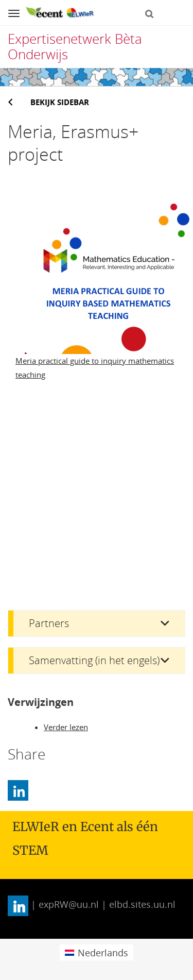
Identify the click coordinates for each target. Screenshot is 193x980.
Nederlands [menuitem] (103, 953)
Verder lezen (66, 727)
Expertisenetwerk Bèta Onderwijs (75, 46)
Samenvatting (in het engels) (94, 660)
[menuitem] (97, 952)
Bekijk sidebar (60, 102)
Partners (49, 623)
